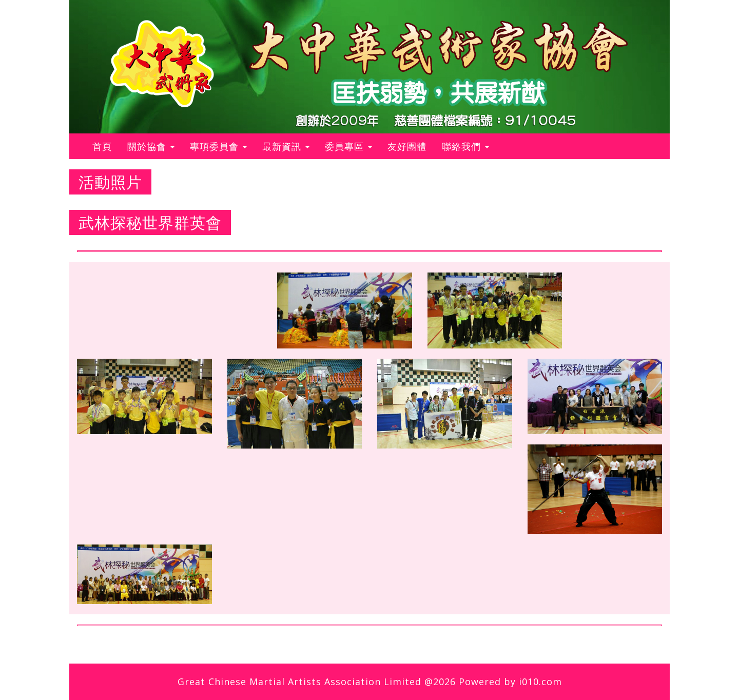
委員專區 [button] (348, 146)
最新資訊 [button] (286, 146)
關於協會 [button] (151, 146)
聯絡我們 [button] (465, 146)
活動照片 (110, 182)
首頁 (106, 146)
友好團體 (407, 146)
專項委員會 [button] (218, 146)
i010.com (540, 682)
